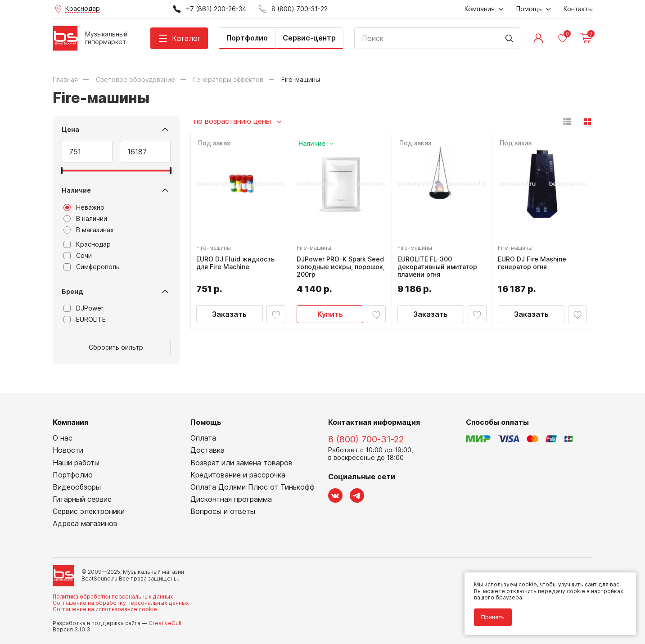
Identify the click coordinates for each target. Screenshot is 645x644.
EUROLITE (85, 320)
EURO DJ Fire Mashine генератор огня (534, 261)
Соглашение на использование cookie (105, 609)
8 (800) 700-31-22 (366, 439)
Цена (70, 129)
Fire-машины (215, 246)
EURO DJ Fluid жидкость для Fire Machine (237, 261)
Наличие (76, 190)
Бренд (72, 291)
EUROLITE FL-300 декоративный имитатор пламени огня (439, 265)
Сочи (78, 256)
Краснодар (87, 244)
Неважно (84, 207)
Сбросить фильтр (116, 347)
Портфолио (247, 38)
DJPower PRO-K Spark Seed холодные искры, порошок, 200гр (336, 265)
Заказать (229, 313)
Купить (330, 313)
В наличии (85, 219)
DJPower (83, 308)
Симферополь (92, 267)
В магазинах (89, 230)
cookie (524, 581)
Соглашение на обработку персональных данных (121, 603)
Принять (489, 614)
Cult (165, 623)
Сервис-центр (309, 38)
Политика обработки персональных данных (113, 597)
